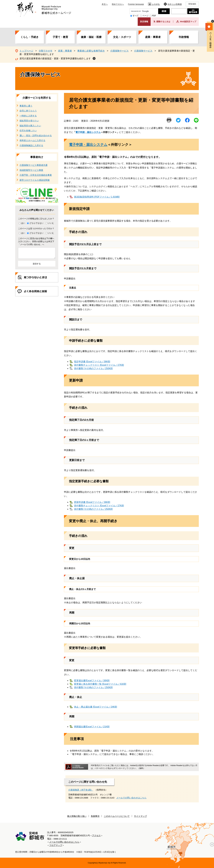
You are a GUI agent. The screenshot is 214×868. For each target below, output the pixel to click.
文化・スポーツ (122, 37)
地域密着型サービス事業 (31, 170)
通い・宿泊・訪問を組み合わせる (36, 135)
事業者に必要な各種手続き (91, 51)
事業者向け (37, 157)
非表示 (213, 21)
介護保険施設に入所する (31, 145)
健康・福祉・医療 (91, 37)
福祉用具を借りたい (29, 121)
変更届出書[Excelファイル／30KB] (92, 681)
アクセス (96, 835)
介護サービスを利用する (37, 98)
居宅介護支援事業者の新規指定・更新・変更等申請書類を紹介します (55, 59)
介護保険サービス (119, 51)
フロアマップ (56, 845)
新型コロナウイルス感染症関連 (35, 180)
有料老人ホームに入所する (32, 140)
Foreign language (136, 4)
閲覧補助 (192, 4)
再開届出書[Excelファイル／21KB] (92, 727)
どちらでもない (36, 223)
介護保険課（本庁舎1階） (81, 790)
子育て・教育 (60, 37)
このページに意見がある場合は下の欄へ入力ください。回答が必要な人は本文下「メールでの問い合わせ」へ (36, 241)
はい (23, 223)
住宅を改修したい (28, 130)
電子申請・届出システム (88, 132)
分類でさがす (46, 51)
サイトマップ (140, 816)
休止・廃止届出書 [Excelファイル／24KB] (96, 707)
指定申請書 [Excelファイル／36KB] (92, 362)
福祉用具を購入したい (30, 126)
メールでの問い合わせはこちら (131, 798)
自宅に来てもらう (28, 111)
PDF (154, 16)
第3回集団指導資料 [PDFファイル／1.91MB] (97, 197)
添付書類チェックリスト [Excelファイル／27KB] (99, 365)
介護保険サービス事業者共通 (33, 165)
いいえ (51, 223)
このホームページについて (117, 816)
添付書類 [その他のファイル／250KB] (93, 368)
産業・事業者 (153, 37)
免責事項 (95, 816)
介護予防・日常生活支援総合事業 (36, 175)
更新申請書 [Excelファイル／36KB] (92, 502)
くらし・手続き (30, 37)
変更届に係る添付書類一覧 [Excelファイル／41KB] (100, 684)
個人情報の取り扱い (77, 816)
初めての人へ (118, 4)
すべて (136, 16)
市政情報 (184, 37)
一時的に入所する (28, 116)
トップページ (26, 51)
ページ (145, 16)
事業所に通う (26, 106)
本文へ (105, 4)
